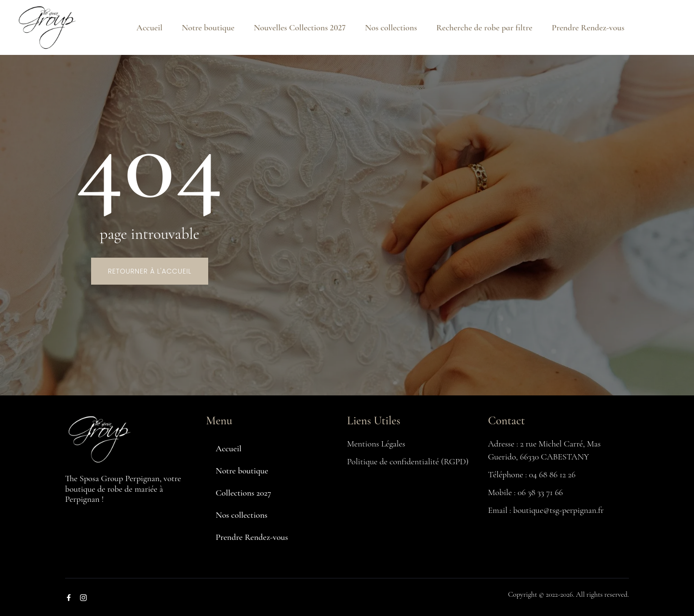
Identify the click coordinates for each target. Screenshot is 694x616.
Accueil (149, 27)
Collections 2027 (244, 493)
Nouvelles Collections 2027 (300, 27)
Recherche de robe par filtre (484, 27)
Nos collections (391, 27)
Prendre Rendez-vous (588, 27)
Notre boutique (208, 27)
